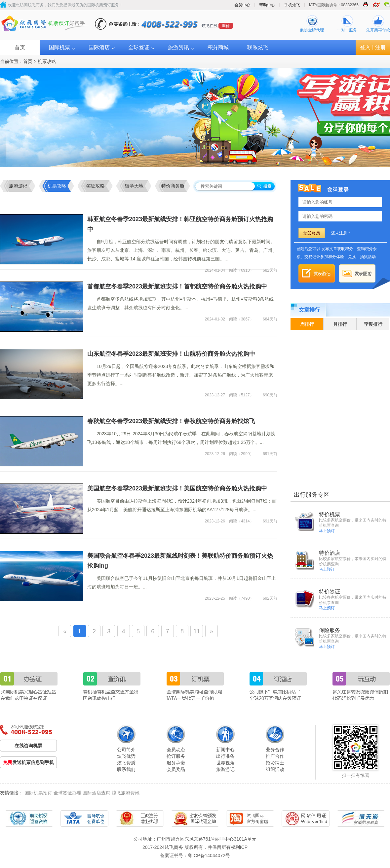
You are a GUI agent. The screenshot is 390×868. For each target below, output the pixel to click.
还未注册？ (341, 233)
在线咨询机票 (28, 746)
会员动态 (176, 750)
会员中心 (242, 5)
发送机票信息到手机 (28, 762)
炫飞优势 (126, 756)
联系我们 (126, 769)
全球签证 (139, 47)
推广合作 (275, 756)
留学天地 (134, 186)
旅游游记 (18, 186)
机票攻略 (47, 61)
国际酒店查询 (97, 793)
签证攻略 (96, 186)
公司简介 (126, 750)
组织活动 (275, 769)
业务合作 (275, 750)
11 (197, 631)
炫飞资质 (126, 763)
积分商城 (218, 47)
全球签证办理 (67, 793)
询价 (226, 26)
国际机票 (59, 47)
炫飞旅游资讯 (126, 793)
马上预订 (327, 531)
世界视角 (225, 763)
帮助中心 (267, 5)
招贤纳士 (275, 763)
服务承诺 (176, 763)
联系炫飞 (258, 47)
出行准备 (225, 756)
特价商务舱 (173, 186)
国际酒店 (99, 47)
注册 (380, 47)
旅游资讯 (178, 47)
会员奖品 (176, 769)
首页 (20, 47)
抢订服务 (176, 756)
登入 (365, 47)
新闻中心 (225, 750)
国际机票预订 (38, 793)
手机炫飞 (292, 5)
